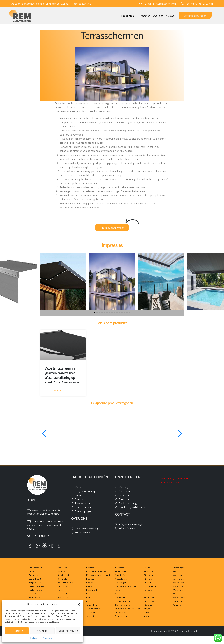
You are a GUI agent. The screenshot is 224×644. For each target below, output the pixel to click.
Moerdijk (91, 616)
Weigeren (42, 631)
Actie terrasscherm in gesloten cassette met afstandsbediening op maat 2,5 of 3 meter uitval (63, 375)
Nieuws (170, 16)
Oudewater (121, 612)
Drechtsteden (64, 575)
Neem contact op (81, 4)
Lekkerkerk (92, 590)
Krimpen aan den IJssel (98, 575)
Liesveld (91, 594)
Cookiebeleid (35, 638)
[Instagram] (52, 545)
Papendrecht (121, 616)
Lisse (89, 597)
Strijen (147, 609)
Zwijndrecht (179, 605)
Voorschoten (179, 579)
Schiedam (149, 590)
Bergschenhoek (36, 586)
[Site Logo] (20, 16)
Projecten (145, 16)
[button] (79, 604)
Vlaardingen (179, 568)
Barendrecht (35, 579)
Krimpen (90, 568)
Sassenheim (150, 586)
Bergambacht (35, 582)
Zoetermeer (179, 601)
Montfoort (121, 571)
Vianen (147, 616)
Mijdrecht (91, 612)
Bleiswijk (33, 594)
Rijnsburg (148, 575)
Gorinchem (63, 586)
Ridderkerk (149, 571)
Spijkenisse (150, 601)
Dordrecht (63, 571)
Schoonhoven (151, 594)
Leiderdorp (92, 586)
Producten (128, 16)
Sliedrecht (149, 597)
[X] (37, 545)
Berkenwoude (36, 590)
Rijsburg (148, 579)
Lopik (89, 601)
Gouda (61, 590)
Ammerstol (34, 575)
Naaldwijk (120, 575)
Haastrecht (63, 597)
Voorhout (177, 575)
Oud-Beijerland (122, 605)
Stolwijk (148, 605)
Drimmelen (63, 579)
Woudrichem (179, 597)
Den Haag (62, 568)
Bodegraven (35, 597)
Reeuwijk (148, 568)
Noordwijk (120, 597)
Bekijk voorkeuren (68, 631)
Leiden (90, 582)
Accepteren (17, 631)
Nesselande (121, 579)
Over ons (158, 16)
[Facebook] (30, 545)
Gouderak (63, 594)
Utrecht (148, 612)
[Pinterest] (44, 545)
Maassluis (92, 605)
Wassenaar (178, 582)
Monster (120, 568)
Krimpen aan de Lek (96, 571)
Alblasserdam (36, 568)
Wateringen (178, 586)
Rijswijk (148, 582)
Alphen (32, 571)
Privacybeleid (48, 638)
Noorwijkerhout (123, 601)
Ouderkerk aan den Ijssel (128, 609)
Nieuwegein (121, 582)
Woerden (177, 594)
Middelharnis (93, 609)
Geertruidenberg (66, 582)
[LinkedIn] (59, 545)
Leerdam (91, 579)
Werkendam (179, 590)
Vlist (175, 571)
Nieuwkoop (121, 594)
